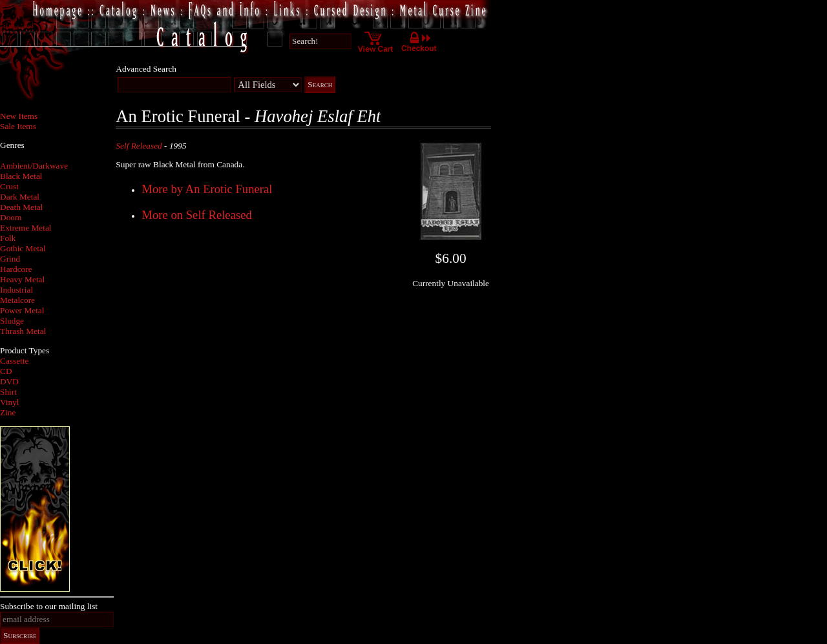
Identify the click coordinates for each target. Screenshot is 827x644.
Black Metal (21, 176)
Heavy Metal (22, 279)
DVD (9, 381)
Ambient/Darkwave (34, 166)
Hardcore (16, 269)
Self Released (139, 146)
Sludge (12, 321)
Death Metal (21, 207)
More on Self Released (196, 215)
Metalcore (17, 300)
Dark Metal (20, 197)
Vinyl (10, 402)
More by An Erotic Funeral (207, 189)
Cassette (14, 361)
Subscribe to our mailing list (49, 606)
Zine (8, 412)
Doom (11, 217)
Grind (10, 259)
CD (6, 371)
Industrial (16, 290)
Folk (8, 238)
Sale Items (18, 126)
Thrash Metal (23, 331)
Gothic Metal (23, 248)
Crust (9, 186)
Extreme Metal (26, 228)
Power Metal (22, 310)
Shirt (8, 392)
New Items (19, 116)
